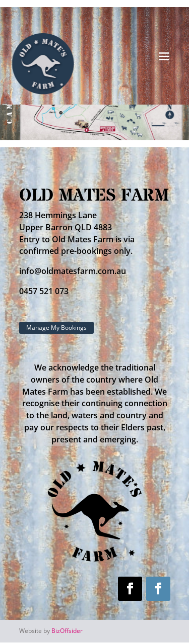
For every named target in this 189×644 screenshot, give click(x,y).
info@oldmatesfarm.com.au (73, 271)
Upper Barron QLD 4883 (66, 227)
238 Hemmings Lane (58, 215)
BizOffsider (67, 631)
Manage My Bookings (56, 328)
